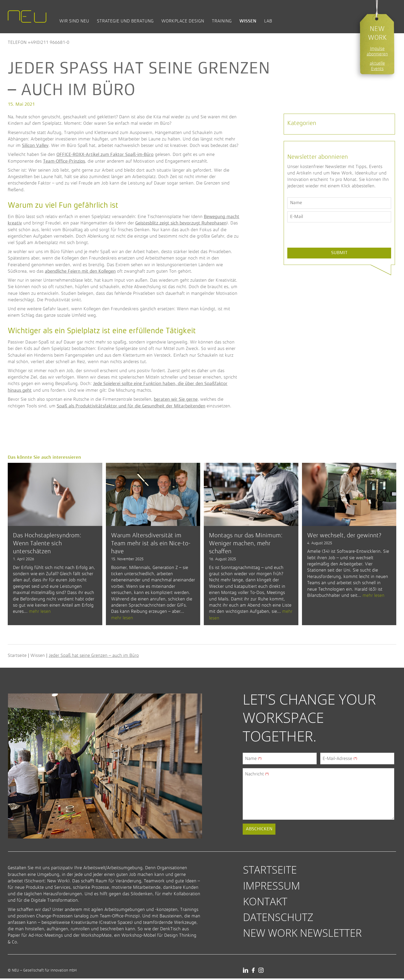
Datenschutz (278, 919)
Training (222, 21)
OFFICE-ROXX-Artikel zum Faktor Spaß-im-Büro (105, 155)
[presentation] (326, 247)
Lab (268, 21)
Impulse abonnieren (377, 51)
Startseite (17, 657)
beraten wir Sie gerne (176, 399)
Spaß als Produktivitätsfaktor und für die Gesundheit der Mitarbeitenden (131, 406)
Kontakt (265, 903)
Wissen (248, 21)
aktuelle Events (377, 66)
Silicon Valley (35, 146)
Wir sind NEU (74, 21)
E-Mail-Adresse (340, 760)
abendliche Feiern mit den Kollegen (80, 271)
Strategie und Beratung (125, 21)
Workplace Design (183, 21)
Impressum (272, 887)
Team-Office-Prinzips (64, 161)
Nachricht (257, 776)
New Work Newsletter (302, 934)
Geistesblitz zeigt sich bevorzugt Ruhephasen (181, 223)
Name (253, 760)
